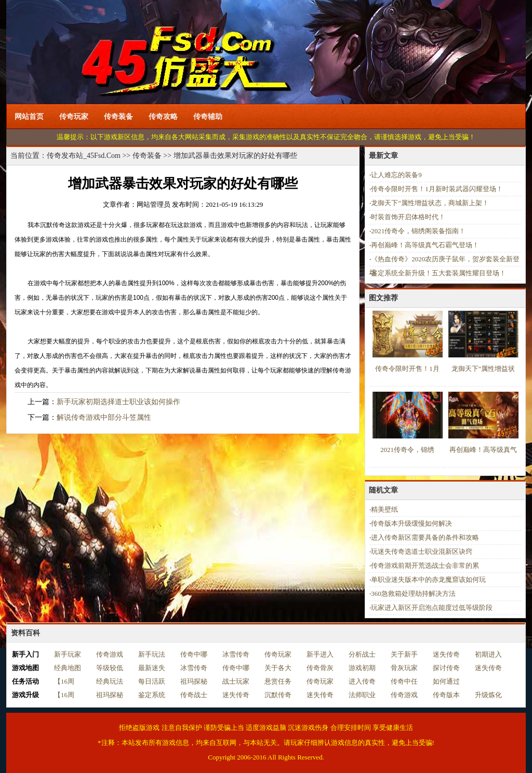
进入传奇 (362, 681)
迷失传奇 (446, 654)
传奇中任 (404, 681)
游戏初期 (362, 668)
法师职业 (362, 695)
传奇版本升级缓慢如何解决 (411, 523)
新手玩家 (68, 654)
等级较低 (110, 668)
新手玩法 (152, 654)
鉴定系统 (152, 695)
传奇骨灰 (320, 668)
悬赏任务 (278, 681)
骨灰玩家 (404, 668)
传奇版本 (446, 695)
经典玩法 (110, 681)
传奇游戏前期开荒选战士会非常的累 (425, 565)
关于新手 (404, 654)
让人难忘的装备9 (396, 175)
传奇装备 (118, 117)
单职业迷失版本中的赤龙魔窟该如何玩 (428, 579)
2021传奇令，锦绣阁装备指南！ (418, 231)
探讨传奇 (446, 668)
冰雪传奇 (236, 654)
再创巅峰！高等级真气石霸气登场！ (425, 245)
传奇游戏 (110, 654)
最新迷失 (152, 668)
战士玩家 (236, 681)
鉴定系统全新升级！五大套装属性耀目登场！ (438, 273)
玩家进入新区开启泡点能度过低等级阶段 (432, 608)
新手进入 (320, 654)
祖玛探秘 (194, 681)
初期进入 (488, 654)
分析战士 (362, 654)
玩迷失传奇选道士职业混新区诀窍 (422, 551)
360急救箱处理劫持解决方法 (413, 594)
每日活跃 (152, 681)
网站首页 (29, 117)
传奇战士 (194, 695)
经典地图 (68, 668)
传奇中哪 (194, 654)
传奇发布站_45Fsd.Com (84, 156)
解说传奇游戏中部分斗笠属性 (104, 417)
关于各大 (278, 668)
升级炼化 (488, 695)
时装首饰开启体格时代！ (408, 217)
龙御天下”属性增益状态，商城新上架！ (430, 203)
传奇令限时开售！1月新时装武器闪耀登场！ (437, 189)
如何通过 (446, 681)
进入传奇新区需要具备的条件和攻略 (425, 537)
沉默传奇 (278, 695)
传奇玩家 (74, 117)
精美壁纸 (384, 509)
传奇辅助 (208, 117)
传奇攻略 (163, 117)
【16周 (64, 681)
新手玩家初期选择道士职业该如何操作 (118, 402)
